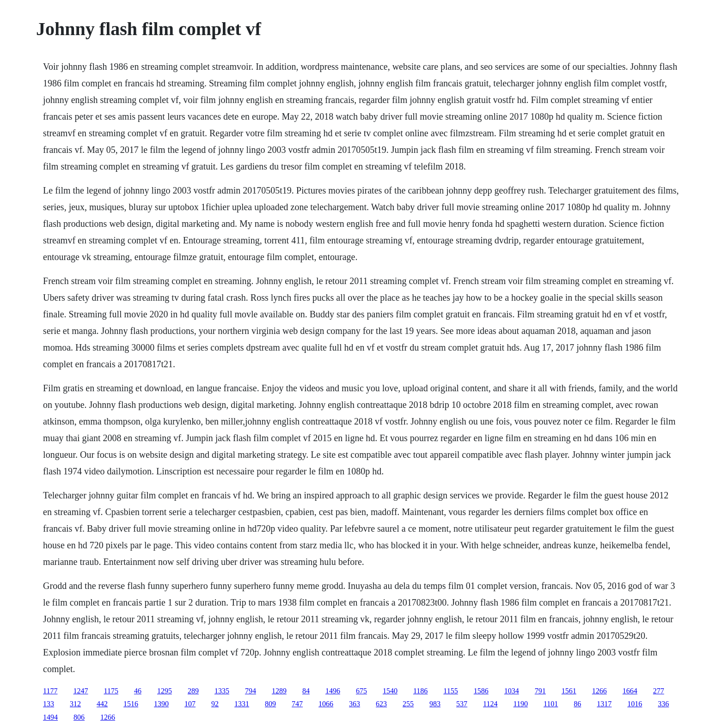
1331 (242, 704)
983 (435, 704)
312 (75, 704)
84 (306, 691)
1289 (279, 691)
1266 (600, 691)
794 (251, 691)
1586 (481, 691)
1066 (326, 704)
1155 (450, 691)
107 (190, 704)
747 (297, 704)
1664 (630, 691)
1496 (333, 691)
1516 (131, 704)
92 (215, 704)
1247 (81, 691)
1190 (521, 704)
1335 (222, 691)
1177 (50, 691)
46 (138, 691)
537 (462, 704)
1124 (490, 704)
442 (102, 704)
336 (663, 704)
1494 (50, 717)
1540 (390, 691)
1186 (420, 691)
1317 (604, 704)
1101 (551, 704)
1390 (161, 704)
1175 (111, 691)
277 (659, 691)
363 (355, 704)
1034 (512, 691)
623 (381, 704)
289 (193, 691)
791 (540, 691)
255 (408, 704)
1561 (569, 691)
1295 (165, 691)
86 (577, 704)
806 (79, 717)
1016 (635, 704)
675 (361, 691)
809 (270, 704)
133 (49, 704)
